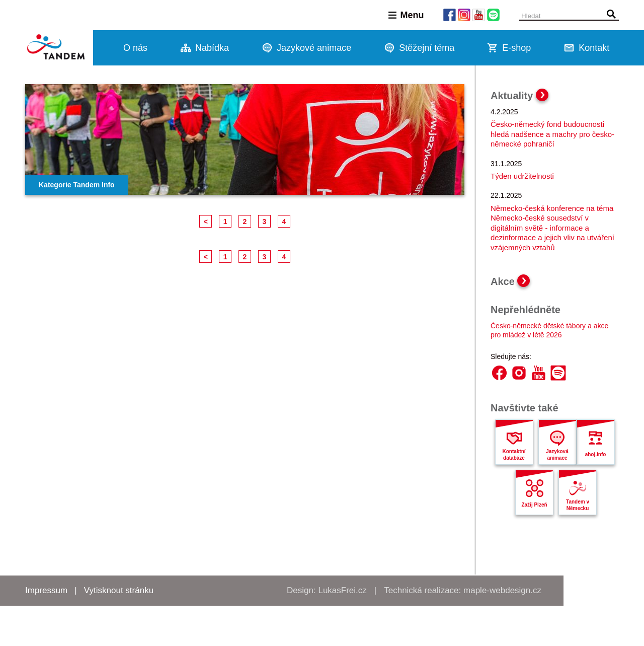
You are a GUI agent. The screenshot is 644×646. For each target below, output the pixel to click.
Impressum (46, 590)
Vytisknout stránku (119, 590)
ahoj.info (596, 454)
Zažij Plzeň (534, 505)
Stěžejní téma (427, 48)
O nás (135, 48)
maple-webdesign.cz (502, 590)
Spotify (558, 373)
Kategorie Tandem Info (77, 185)
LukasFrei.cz (342, 590)
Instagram (519, 373)
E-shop (516, 48)
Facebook (499, 373)
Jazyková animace (557, 455)
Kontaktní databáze (514, 455)
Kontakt (594, 48)
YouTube (539, 373)
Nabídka (212, 48)
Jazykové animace (314, 48)
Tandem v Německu (578, 505)
